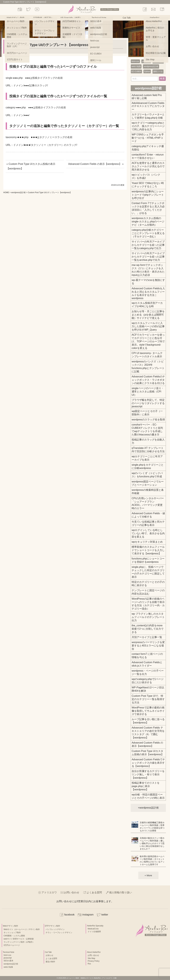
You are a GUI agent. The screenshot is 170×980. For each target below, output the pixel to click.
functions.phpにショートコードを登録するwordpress (148, 560)
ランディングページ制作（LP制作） (19, 942)
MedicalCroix (93, 929)
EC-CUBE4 (136, 71)
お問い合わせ (72, 892)
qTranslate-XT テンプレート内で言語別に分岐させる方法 (148, 450)
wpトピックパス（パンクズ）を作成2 (146, 176)
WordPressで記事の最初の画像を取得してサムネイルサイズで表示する (148, 711)
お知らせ (49, 955)
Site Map (91, 958)
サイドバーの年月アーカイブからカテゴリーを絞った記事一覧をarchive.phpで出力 (148, 257)
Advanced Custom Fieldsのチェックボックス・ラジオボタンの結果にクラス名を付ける (148, 380)
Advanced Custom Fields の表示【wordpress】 (147, 744)
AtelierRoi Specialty (95, 926)
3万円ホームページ (12, 945)
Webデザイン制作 (16, 18)
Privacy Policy (94, 961)
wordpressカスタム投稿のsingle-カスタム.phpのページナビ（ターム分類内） (148, 222)
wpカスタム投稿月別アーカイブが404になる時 (147, 305)
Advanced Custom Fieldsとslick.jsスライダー (147, 664)
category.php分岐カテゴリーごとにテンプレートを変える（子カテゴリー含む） (148, 233)
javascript (146, 61)
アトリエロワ (49, 892)
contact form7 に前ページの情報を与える (147, 656)
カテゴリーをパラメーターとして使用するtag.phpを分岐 (148, 116)
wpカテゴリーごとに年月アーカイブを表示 (147, 458)
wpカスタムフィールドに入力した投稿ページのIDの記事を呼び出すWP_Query (148, 326)
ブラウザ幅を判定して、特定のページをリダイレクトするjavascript (148, 403)
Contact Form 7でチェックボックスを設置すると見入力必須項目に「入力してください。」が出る (148, 208)
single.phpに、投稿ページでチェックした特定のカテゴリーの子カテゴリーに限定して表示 (148, 572)
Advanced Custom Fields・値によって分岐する (148, 515)
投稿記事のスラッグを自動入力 (148, 441)
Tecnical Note (9, 952)
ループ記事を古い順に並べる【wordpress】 (148, 721)
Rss (89, 964)
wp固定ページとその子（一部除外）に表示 (147, 413)
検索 (162, 79)
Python (147, 71)
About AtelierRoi (94, 952)
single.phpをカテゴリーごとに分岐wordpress (148, 466)
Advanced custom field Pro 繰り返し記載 (147, 97)
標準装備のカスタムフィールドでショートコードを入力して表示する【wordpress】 (148, 550)
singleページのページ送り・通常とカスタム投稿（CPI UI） (148, 392)
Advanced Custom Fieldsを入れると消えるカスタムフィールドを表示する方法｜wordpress (148, 293)
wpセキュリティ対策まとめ (147, 542)
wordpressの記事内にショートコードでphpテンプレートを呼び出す (148, 195)
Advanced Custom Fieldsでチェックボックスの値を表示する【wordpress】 (148, 763)
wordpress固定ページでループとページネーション (148, 483)
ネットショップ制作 (12, 933)
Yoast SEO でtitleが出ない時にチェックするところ (148, 185)
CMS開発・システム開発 (14, 936)
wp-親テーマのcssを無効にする (148, 282)
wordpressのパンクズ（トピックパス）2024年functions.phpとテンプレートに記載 (148, 366)
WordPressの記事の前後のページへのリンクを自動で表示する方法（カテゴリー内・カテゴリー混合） (148, 604)
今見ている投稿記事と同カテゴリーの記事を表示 (148, 523)
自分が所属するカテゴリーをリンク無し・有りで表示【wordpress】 (148, 774)
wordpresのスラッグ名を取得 (148, 420)
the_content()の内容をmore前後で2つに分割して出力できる (148, 629)
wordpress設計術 (18, 192)
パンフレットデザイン (55, 929)
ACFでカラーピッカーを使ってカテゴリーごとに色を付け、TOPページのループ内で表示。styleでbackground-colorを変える (148, 341)
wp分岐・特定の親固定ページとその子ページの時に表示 (148, 796)
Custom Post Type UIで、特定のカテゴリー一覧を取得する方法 (148, 699)
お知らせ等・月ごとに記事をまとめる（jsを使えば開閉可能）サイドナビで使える (148, 315)
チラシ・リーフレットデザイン (59, 933)
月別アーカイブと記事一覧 (147, 637)
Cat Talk (127, 18)
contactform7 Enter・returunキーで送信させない (148, 156)
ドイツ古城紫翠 (94, 932)
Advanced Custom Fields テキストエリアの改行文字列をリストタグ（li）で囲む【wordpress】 (148, 733)
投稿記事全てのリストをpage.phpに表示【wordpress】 (146, 786)
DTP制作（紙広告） (43, 18)
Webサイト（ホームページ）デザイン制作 (22, 929)
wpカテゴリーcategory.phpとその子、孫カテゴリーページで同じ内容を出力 (148, 126)
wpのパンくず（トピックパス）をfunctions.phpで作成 (147, 475)
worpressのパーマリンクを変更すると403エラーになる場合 (148, 646)
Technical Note (99, 18)
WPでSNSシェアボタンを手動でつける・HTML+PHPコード (148, 138)
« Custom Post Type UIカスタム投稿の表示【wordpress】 (31, 166)
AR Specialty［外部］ (71, 18)
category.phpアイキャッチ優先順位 (148, 148)
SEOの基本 (158, 61)
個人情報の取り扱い (121, 892)
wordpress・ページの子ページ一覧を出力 (148, 672)
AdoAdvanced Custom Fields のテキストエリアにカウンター (148, 106)
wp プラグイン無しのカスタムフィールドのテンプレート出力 (148, 617)
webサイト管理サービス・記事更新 (19, 939)
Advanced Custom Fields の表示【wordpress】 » (96, 164)
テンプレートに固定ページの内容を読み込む (148, 592)
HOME (6, 192)
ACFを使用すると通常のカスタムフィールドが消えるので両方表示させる (148, 166)
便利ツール (158, 71)
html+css (135, 61)
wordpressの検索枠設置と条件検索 (148, 492)
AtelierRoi (154, 18)
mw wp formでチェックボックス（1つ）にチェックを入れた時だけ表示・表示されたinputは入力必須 (148, 270)
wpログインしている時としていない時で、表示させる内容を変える (148, 533)
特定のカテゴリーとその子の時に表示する (148, 584)
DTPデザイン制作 (52, 926)
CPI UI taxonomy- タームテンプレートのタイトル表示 (147, 355)
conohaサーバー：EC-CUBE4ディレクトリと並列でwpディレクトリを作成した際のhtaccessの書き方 (147, 430)
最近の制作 (50, 962)
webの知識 (136, 66)
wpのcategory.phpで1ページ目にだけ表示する (148, 681)
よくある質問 (94, 892)
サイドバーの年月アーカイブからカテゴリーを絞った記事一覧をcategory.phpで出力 (148, 245)
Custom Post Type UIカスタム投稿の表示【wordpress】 (148, 753)
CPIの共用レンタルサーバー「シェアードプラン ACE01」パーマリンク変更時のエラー (148, 503)
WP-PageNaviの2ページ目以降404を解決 (148, 689)
